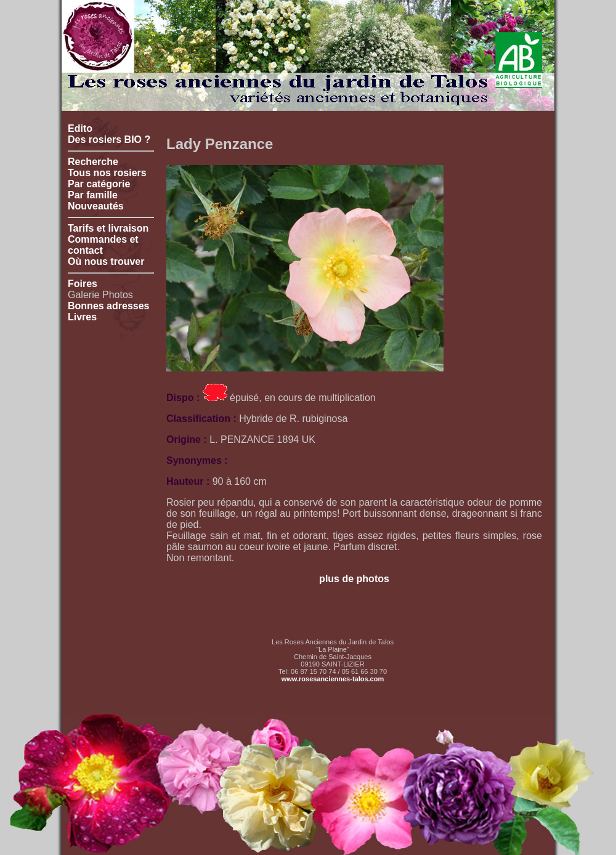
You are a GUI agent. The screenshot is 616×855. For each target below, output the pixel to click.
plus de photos (354, 579)
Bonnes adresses (109, 306)
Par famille (93, 195)
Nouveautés (96, 206)
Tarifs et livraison (108, 228)
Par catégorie (99, 184)
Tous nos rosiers (107, 173)
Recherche (93, 162)
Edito (80, 128)
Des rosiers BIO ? (109, 140)
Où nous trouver (106, 261)
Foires (83, 284)
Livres (82, 317)
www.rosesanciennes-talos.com (333, 679)
